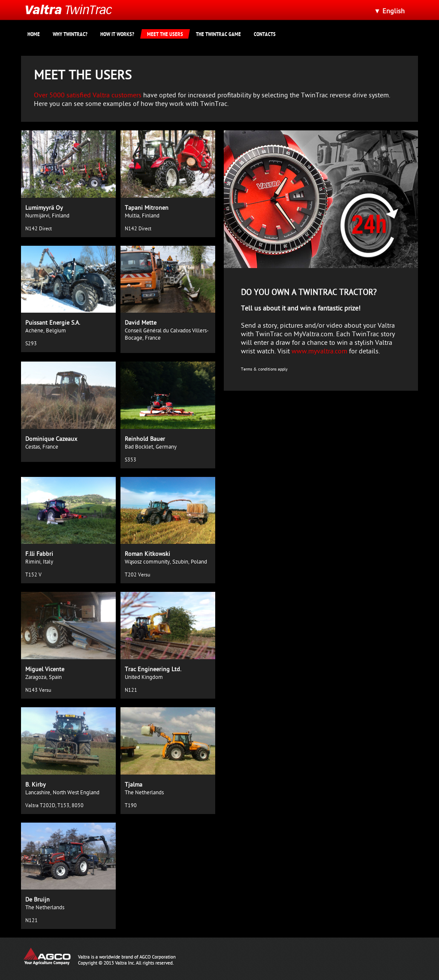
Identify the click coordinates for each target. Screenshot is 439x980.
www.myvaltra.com (319, 352)
